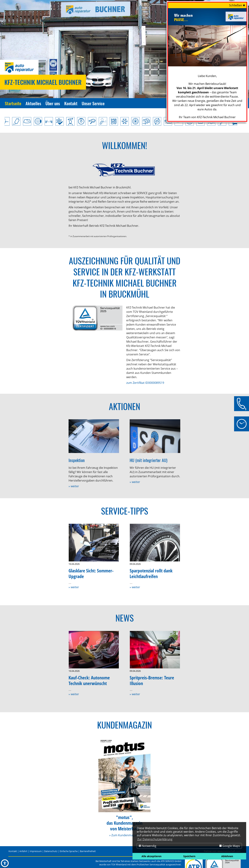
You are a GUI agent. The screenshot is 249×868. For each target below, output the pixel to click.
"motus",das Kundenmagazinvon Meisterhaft (124, 823)
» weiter (74, 486)
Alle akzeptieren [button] (151, 856)
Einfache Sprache (69, 851)
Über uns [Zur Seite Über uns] (53, 103)
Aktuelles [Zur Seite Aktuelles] (33, 103)
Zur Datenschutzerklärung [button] (155, 839)
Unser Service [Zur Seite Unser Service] (93, 103)
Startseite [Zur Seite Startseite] (13, 103)
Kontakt (13, 851)
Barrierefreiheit (88, 851)
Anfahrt (23, 851)
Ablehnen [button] (227, 856)
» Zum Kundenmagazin (124, 835)
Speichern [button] (189, 856)
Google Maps (230, 846)
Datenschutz (51, 851)
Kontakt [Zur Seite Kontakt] (71, 103)
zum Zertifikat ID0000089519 (145, 383)
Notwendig (147, 846)
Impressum (36, 851)
